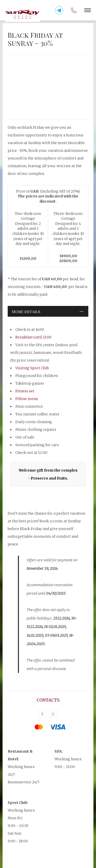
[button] (88, 10)
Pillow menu (27, 399)
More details (26, 311)
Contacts (48, 700)
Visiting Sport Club (32, 368)
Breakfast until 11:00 (33, 337)
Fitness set (25, 391)
